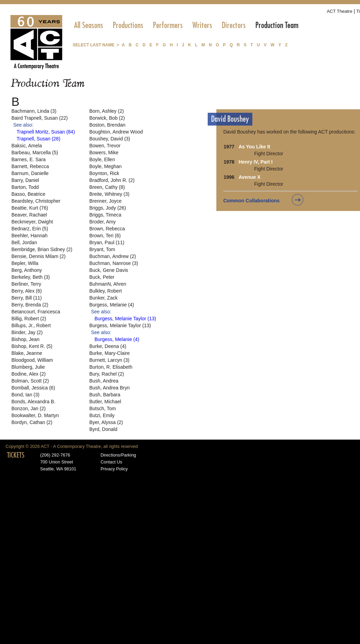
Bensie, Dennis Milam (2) (38, 256)
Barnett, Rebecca (30, 166)
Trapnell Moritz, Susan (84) (46, 132)
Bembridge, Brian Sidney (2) (42, 249)
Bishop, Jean (25, 339)
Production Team (277, 25)
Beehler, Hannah (29, 236)
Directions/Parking (118, 455)
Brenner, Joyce (105, 201)
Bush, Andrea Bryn (110, 388)
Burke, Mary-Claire (110, 353)
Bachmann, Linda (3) (34, 111)
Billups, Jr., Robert (31, 325)
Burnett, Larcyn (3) (109, 360)
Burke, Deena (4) (108, 346)
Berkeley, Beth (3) (31, 277)
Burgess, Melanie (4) (112, 305)
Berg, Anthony (27, 270)
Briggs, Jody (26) (108, 208)
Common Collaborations (251, 201)
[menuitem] (89, 25)
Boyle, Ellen (102, 159)
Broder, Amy (102, 222)
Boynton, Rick (104, 173)
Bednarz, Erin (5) (30, 229)
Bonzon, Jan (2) (29, 408)
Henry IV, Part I (255, 162)
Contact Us (111, 462)
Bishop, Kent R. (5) (32, 346)
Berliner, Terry (26, 284)
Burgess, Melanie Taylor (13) (125, 319)
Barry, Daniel (25, 180)
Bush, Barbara (105, 395)
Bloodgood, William (32, 360)
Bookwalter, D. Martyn (35, 415)
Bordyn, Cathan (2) (32, 422)
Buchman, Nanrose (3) (114, 263)
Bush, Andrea (104, 381)
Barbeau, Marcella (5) (35, 153)
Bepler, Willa (25, 263)
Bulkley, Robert (106, 291)
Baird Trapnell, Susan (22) (40, 118)
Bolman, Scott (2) (30, 381)
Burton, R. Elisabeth (111, 367)
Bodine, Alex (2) (29, 374)
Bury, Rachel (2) (107, 374)
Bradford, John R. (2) (112, 180)
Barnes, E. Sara (29, 159)
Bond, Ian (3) (25, 395)
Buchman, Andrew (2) (113, 256)
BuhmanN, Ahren (108, 284)
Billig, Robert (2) (29, 319)
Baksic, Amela (27, 146)
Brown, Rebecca (107, 229)
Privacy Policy (114, 469)
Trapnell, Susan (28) (38, 139)
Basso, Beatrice (28, 194)
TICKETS (16, 455)
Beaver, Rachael (29, 215)
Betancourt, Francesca (36, 312)
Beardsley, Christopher (36, 201)
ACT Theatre (340, 11)
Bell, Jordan (24, 242)
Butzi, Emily (102, 415)
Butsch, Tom (103, 408)
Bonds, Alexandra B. (33, 402)
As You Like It (254, 147)
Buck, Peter (102, 277)
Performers (168, 25)
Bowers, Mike (104, 153)
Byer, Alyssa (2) (106, 422)
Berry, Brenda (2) (30, 305)
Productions (128, 25)
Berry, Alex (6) (27, 291)
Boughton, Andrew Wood (116, 132)
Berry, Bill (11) (27, 298)
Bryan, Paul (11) (107, 242)
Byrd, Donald (103, 429)
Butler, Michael (105, 402)
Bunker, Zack (103, 298)
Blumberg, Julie (28, 367)
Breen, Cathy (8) (107, 187)
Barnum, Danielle (30, 173)
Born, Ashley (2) (107, 111)
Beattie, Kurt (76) (30, 208)
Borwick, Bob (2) (107, 118)
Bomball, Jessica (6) (33, 388)
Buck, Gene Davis (109, 270)
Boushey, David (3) (110, 139)
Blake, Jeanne (27, 353)
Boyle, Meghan (105, 166)
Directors (234, 25)
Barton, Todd (25, 187)
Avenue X (249, 177)
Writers (202, 25)
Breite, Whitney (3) (109, 194)
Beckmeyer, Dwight (32, 222)
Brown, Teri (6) (105, 236)
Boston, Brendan (107, 125)
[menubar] (186, 25)
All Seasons (89, 25)
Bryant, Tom (102, 249)
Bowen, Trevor (105, 146)
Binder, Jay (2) (27, 332)
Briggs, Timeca (105, 215)
